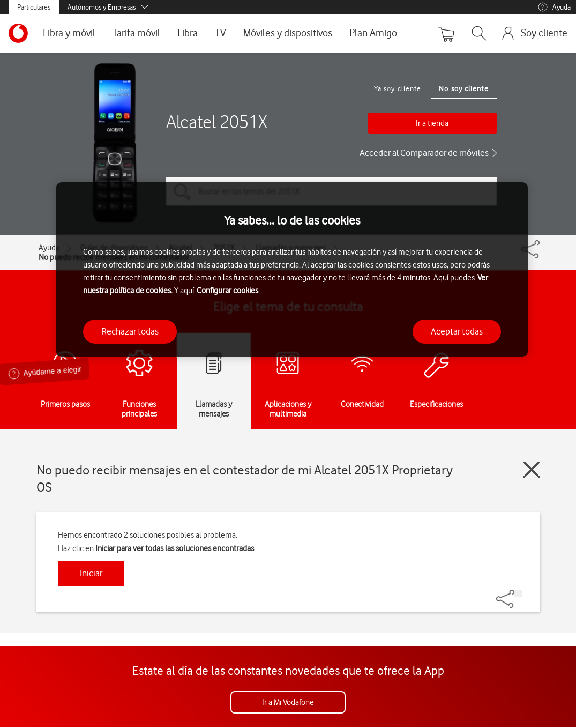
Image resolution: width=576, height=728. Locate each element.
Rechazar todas (130, 331)
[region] (292, 270)
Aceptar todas (457, 331)
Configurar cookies (227, 291)
